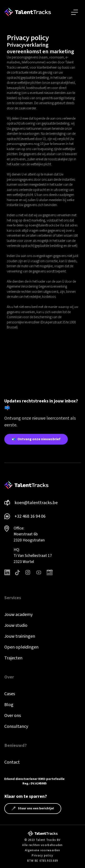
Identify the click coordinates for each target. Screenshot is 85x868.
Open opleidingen (21, 647)
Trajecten (13, 658)
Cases (10, 694)
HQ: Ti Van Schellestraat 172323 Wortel (33, 556)
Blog (9, 705)
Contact (12, 762)
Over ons (13, 716)
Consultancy (16, 726)
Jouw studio (16, 625)
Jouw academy (18, 615)
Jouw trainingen (20, 636)
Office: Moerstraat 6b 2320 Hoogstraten (29, 534)
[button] (75, 12)
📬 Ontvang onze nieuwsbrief (36, 439)
